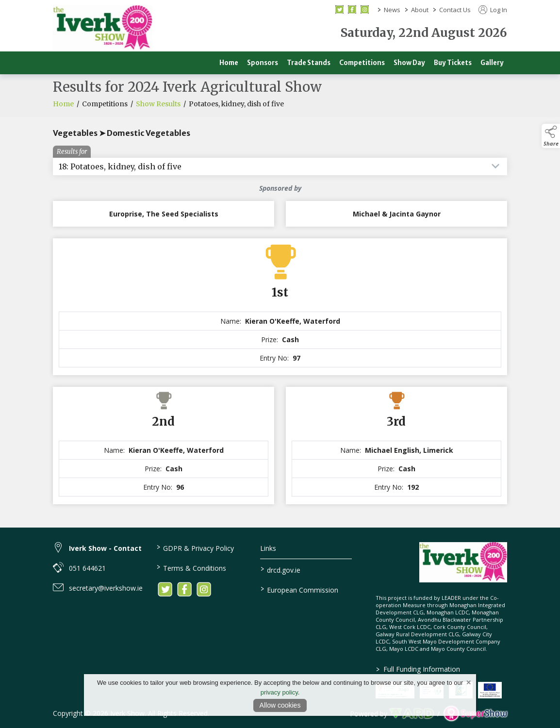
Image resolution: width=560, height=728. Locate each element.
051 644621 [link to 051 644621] (87, 568)
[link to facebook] (184, 589)
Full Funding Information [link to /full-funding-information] (418, 669)
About (420, 10)
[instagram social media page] (365, 9)
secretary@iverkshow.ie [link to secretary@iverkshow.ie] (106, 588)
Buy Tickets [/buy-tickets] (453, 63)
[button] (551, 136)
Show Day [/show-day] (409, 63)
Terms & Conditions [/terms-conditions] (191, 567)
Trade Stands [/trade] (309, 63)
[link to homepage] (103, 28)
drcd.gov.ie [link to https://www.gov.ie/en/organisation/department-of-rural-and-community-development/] (280, 569)
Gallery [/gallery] (492, 63)
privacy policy (279, 692)
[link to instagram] (204, 589)
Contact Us (455, 10)
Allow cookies (280, 705)
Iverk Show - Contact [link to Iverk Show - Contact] (105, 548)
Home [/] (229, 63)
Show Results (158, 107)
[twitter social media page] (339, 9)
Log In (493, 10)
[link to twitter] (165, 589)
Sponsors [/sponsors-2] (263, 63)
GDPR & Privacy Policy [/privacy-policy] (195, 547)
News (392, 10)
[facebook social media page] (352, 9)
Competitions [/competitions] (362, 63)
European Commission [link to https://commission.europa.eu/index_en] (299, 589)
